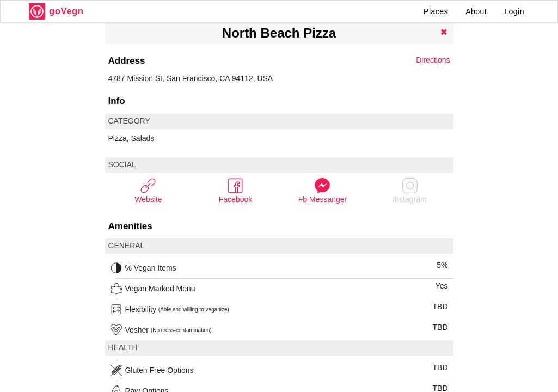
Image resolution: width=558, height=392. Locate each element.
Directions (433, 60)
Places (436, 11)
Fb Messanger (323, 190)
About (476, 11)
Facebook (235, 190)
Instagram (409, 190)
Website (148, 190)
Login (514, 11)
